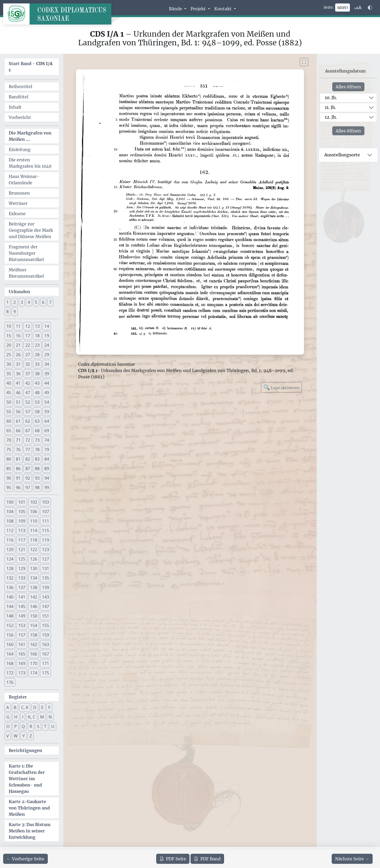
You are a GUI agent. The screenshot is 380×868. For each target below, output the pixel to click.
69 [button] (47, 431)
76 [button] (18, 450)
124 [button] (10, 559)
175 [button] (46, 673)
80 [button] (9, 459)
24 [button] (47, 345)
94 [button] (47, 478)
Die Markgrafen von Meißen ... (30, 136)
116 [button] (10, 540)
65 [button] (9, 431)
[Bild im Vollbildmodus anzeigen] (304, 62)
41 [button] (18, 383)
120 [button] (10, 549)
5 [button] (36, 302)
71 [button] (18, 440)
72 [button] (28, 440)
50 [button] (9, 402)
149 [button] (22, 616)
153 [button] (22, 625)
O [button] (8, 726)
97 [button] (28, 488)
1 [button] (8, 302)
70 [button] (9, 440)
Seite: (329, 7)
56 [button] (18, 412)
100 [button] (10, 502)
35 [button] (9, 374)
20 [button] (9, 345)
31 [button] (18, 364)
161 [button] (22, 644)
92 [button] (28, 478)
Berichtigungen (25, 750)
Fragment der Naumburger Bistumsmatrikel (26, 253)
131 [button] (46, 568)
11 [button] (18, 326)
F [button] (49, 707)
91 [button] (18, 478)
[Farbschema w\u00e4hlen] (370, 8)
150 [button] (34, 616)
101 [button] (22, 502)
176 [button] (10, 682)
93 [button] (37, 478)
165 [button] (22, 654)
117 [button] (22, 540)
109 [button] (22, 521)
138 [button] (34, 587)
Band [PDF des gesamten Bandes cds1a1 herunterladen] (207, 859)
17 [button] (28, 336)
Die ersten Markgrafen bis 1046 (30, 163)
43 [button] (37, 383)
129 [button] (22, 568)
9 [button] (15, 312)
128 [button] (10, 568)
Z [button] (31, 736)
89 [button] (47, 469)
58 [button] (37, 412)
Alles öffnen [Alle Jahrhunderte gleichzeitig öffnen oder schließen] (348, 87)
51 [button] (18, 402)
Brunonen (19, 193)
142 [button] (34, 597)
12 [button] (28, 326)
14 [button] (47, 326)
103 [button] (46, 502)
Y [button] (24, 736)
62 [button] (28, 421)
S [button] (38, 726)
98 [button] (37, 488)
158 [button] (34, 635)
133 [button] (22, 578)
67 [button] (28, 431)
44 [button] (47, 383)
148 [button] (10, 616)
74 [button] (47, 440)
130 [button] (34, 568)
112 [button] (10, 531)
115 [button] (46, 531)
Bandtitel (18, 97)
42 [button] (28, 383)
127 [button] (46, 559)
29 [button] (47, 355)
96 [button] (18, 488)
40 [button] (9, 383)
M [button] (42, 717)
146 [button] (34, 606)
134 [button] (34, 578)
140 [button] (10, 597)
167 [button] (46, 654)
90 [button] (9, 478)
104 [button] (10, 512)
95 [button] (9, 488)
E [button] (42, 707)
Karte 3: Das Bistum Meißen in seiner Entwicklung (30, 831)
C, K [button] (25, 707)
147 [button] (46, 606)
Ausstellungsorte (342, 155)
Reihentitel (20, 86)
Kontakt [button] (224, 9)
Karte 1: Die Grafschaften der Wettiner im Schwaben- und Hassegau (27, 779)
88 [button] (37, 469)
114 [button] (34, 531)
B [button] (15, 707)
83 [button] (37, 459)
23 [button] (37, 345)
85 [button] (9, 469)
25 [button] (9, 355)
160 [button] (10, 644)
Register (18, 697)
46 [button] (18, 393)
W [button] (16, 736)
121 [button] (22, 549)
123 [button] (46, 549)
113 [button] (22, 531)
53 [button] (37, 402)
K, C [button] (32, 717)
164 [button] (10, 654)
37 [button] (28, 374)
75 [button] (9, 450)
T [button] (45, 726)
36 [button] (18, 374)
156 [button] (10, 635)
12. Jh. (331, 117)
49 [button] (47, 393)
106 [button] (34, 512)
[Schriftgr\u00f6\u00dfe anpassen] (358, 8)
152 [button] (10, 625)
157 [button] (22, 635)
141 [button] (22, 597)
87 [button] (28, 469)
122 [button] (34, 549)
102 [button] (34, 502)
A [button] (8, 707)
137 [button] (22, 587)
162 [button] (34, 644)
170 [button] (34, 663)
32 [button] (28, 364)
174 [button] (34, 673)
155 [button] (46, 625)
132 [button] (10, 578)
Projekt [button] (199, 9)
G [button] (8, 717)
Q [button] (23, 726)
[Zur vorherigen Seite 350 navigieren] (25, 859)
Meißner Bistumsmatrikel (26, 273)
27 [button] (28, 355)
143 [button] (46, 597)
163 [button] (46, 644)
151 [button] (46, 616)
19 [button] (47, 336)
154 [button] (34, 625)
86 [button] (18, 469)
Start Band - (31, 67)
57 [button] (28, 412)
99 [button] (47, 488)
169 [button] (22, 663)
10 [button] (9, 326)
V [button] (8, 736)
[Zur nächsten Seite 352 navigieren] (352, 859)
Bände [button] (176, 9)
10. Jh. (331, 98)
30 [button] (9, 364)
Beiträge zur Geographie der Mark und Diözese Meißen (31, 230)
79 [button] (47, 450)
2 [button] (15, 302)
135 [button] (46, 578)
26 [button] (18, 355)
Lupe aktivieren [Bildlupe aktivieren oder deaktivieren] (281, 387)
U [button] (53, 726)
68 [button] (37, 431)
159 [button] (46, 635)
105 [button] (22, 512)
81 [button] (18, 459)
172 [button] (10, 673)
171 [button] (46, 663)
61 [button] (18, 421)
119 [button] (46, 540)
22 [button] (28, 345)
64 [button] (47, 421)
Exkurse (17, 214)
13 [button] (37, 326)
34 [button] (47, 364)
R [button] (31, 726)
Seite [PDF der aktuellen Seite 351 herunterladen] (173, 859)
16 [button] (18, 336)
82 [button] (28, 459)
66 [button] (18, 431)
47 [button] (28, 393)
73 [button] (37, 440)
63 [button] (37, 421)
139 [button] (46, 587)
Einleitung (20, 150)
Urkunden (19, 292)
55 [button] (9, 412)
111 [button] (46, 521)
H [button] (16, 717)
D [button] (35, 707)
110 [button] (34, 521)
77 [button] (28, 450)
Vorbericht (20, 117)
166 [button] (34, 654)
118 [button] (34, 540)
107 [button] (46, 512)
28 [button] (37, 355)
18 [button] (37, 336)
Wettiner (18, 203)
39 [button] (47, 374)
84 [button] (47, 459)
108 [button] (10, 521)
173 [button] (22, 673)
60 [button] (9, 421)
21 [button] (18, 345)
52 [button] (28, 402)
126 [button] (34, 559)
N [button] (50, 717)
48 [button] (37, 393)
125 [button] (22, 559)
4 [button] (29, 302)
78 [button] (37, 450)
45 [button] (9, 393)
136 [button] (10, 587)
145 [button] (22, 606)
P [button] (16, 726)
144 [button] (10, 606)
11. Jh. (331, 107)
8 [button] (8, 312)
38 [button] (37, 374)
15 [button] (9, 336)
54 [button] (47, 402)
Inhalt (15, 107)
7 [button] (50, 302)
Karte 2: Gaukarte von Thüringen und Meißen (29, 808)
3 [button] (22, 302)
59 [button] (47, 412)
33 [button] (37, 364)
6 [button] (43, 302)
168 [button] (10, 663)
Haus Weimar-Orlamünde (24, 180)
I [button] (23, 717)
